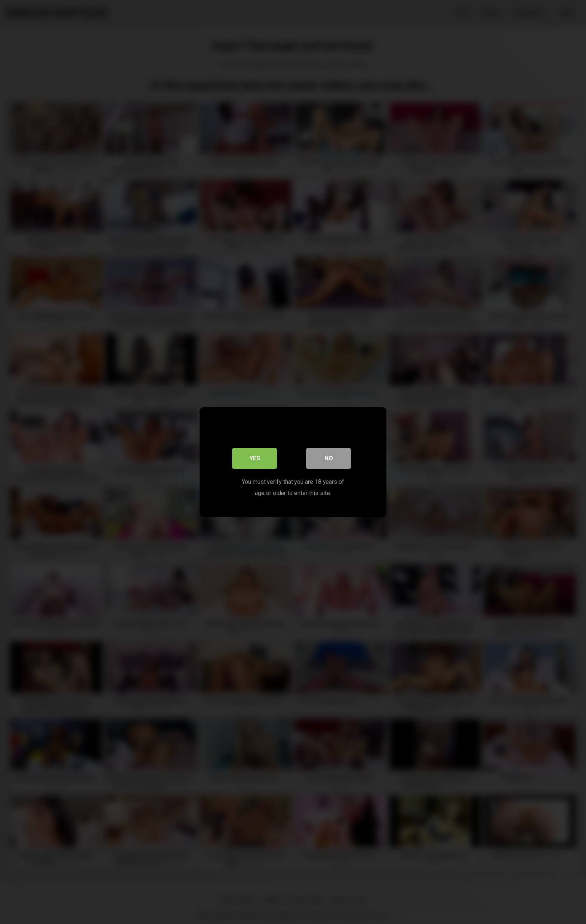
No (329, 458)
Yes (255, 458)
